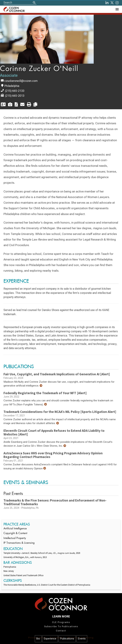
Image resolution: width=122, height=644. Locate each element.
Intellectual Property (15, 538)
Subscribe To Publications (61, 627)
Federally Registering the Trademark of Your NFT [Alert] (45, 393)
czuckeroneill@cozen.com (21, 81)
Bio (38, 639)
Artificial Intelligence (15, 529)
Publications (67, 639)
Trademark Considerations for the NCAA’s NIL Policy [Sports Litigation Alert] (60, 412)
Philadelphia (12, 86)
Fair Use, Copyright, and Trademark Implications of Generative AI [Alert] (57, 374)
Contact (61, 631)
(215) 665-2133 (15, 91)
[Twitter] (112, 3)
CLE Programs (61, 622)
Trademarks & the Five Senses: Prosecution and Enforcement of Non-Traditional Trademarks (55, 502)
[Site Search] (20, 3)
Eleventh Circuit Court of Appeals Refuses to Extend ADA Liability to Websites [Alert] (54, 432)
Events (82, 639)
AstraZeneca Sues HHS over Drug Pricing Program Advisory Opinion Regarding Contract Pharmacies (53, 455)
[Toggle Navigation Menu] (117, 9)
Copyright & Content (15, 533)
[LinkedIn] (107, 3)
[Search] (34, 3)
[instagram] (117, 3)
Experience (50, 639)
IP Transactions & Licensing (19, 543)
